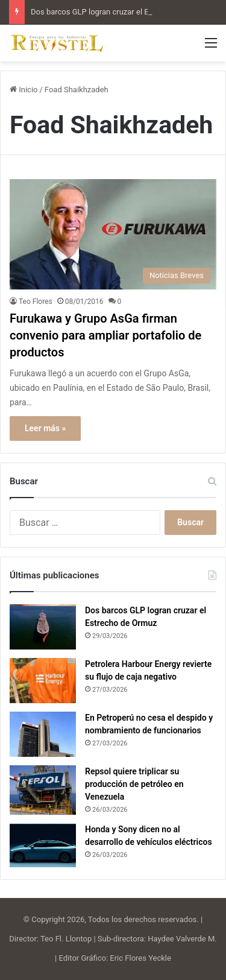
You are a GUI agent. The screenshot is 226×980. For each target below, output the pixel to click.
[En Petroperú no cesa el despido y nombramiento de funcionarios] (43, 734)
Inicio (24, 90)
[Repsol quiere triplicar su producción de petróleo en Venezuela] (43, 790)
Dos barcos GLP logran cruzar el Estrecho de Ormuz (121, 12)
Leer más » (45, 428)
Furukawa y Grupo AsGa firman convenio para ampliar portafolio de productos (105, 335)
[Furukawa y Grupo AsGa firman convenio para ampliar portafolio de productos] (113, 234)
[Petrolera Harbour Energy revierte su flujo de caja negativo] (43, 681)
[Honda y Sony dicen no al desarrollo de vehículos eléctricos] (43, 845)
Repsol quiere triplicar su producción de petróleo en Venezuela (134, 784)
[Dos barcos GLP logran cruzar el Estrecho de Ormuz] (43, 627)
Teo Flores (36, 302)
